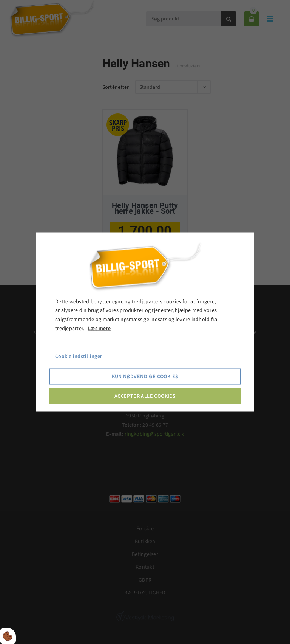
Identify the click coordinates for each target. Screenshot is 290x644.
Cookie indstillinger (79, 356)
